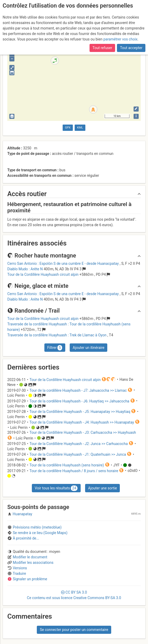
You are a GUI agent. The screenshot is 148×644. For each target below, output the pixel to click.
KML (80, 128)
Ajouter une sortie (103, 488)
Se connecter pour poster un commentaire (74, 630)
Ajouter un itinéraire (89, 348)
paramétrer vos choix (120, 39)
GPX (68, 128)
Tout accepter (131, 48)
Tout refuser (102, 48)
